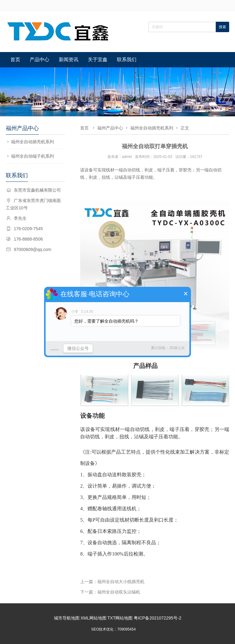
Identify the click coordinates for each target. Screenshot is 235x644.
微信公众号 (78, 348)
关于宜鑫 (98, 60)
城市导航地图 (67, 618)
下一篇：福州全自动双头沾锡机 (110, 592)
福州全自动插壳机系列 (32, 142)
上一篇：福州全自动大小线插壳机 (112, 582)
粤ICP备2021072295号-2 (158, 618)
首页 (15, 60)
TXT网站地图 (120, 618)
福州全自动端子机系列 (32, 156)
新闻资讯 (69, 60)
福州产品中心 (110, 128)
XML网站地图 (93, 618)
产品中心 (39, 60)
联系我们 (127, 60)
